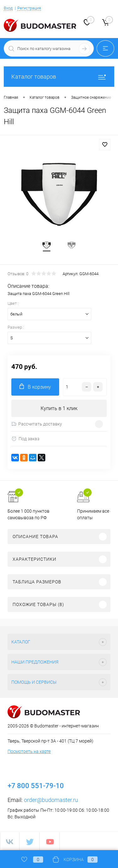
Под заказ (25, 439)
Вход (8, 8)
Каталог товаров (59, 77)
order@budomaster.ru (51, 800)
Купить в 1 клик (59, 408)
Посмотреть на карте (29, 751)
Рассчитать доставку (37, 424)
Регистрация (29, 8)
